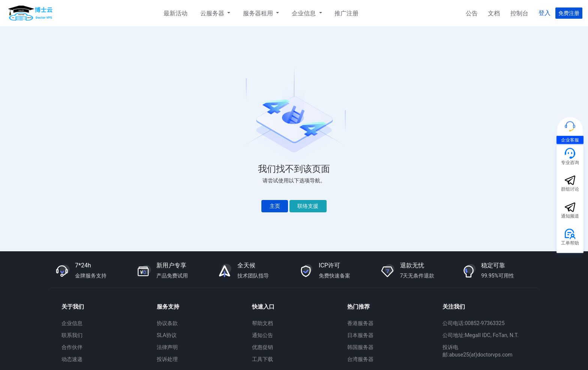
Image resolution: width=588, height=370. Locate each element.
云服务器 (213, 13)
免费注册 (569, 13)
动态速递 (72, 359)
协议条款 (167, 323)
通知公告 (262, 335)
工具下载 (262, 359)
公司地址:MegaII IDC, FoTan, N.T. (481, 335)
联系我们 (72, 335)
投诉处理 (167, 359)
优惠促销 (262, 347)
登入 (544, 13)
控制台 (519, 13)
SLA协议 (167, 335)
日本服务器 (360, 335)
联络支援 (308, 206)
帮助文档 (262, 323)
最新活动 (175, 13)
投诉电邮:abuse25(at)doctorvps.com (477, 351)
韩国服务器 (360, 347)
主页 (275, 206)
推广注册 (346, 13)
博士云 (31, 13)
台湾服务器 (360, 359)
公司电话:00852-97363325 (474, 323)
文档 (494, 13)
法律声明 (167, 347)
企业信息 (304, 13)
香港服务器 (360, 323)
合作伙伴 (72, 347)
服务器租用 (259, 13)
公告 (472, 13)
